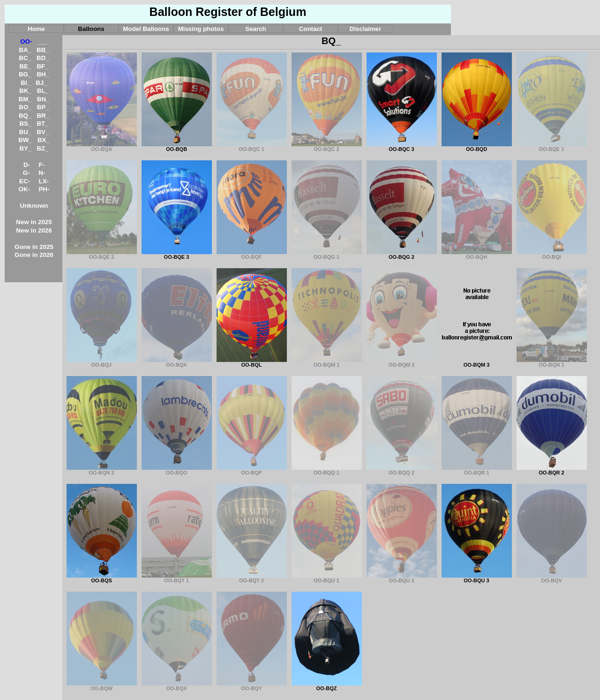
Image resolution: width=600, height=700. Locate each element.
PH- (44, 189)
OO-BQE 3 (177, 255)
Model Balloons (146, 29)
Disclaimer (365, 29)
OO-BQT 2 (252, 578)
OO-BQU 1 (327, 578)
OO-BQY (252, 686)
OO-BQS (102, 578)
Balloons (91, 29)
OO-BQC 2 (327, 147)
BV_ (43, 132)
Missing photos (201, 29)
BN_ (43, 99)
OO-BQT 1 (177, 578)
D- (27, 165)
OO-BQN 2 (102, 470)
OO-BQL (252, 362)
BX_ (44, 140)
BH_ (43, 74)
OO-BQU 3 (477, 578)
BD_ (43, 58)
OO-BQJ (102, 362)
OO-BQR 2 (552, 470)
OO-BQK (177, 362)
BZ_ (42, 148)
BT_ (42, 124)
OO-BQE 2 (102, 255)
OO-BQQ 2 (402, 470)
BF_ (42, 66)
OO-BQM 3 (477, 362)
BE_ (25, 66)
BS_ (25, 124)
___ (43, 41)
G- (26, 173)
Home (36, 29)
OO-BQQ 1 (327, 470)
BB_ (43, 50)
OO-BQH (477, 255)
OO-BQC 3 (402, 147)
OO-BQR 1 (477, 470)
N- (42, 173)
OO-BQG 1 (327, 255)
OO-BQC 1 (252, 147)
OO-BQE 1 (552, 147)
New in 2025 (34, 222)
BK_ (26, 91)
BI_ (26, 83)
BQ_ (25, 116)
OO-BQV (552, 578)
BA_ (25, 50)
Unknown (34, 206)
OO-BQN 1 (552, 362)
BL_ (43, 91)
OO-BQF (252, 255)
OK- (24, 189)
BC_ (25, 58)
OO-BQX (177, 686)
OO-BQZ (327, 686)
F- (42, 165)
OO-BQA (102, 147)
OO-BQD (477, 147)
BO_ (25, 107)
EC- (25, 181)
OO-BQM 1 (327, 362)
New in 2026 (34, 230)
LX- (44, 181)
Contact (311, 29)
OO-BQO (177, 470)
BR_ (43, 116)
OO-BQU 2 (402, 578)
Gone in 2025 (34, 247)
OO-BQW (102, 686)
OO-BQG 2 (402, 255)
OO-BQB (177, 147)
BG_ (25, 74)
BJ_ (41, 83)
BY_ (25, 148)
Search (255, 29)
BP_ (43, 107)
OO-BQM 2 (402, 362)
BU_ (26, 132)
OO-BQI (552, 255)
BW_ (25, 140)
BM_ (25, 99)
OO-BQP (252, 470)
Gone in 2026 (34, 255)
